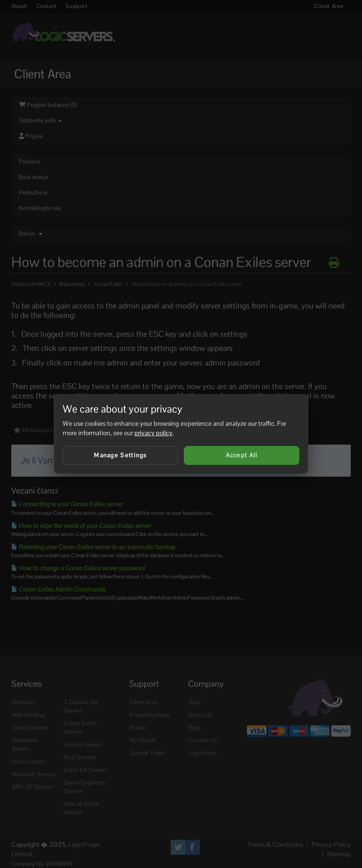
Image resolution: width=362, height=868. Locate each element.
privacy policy (153, 433)
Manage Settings (120, 455)
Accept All (242, 455)
